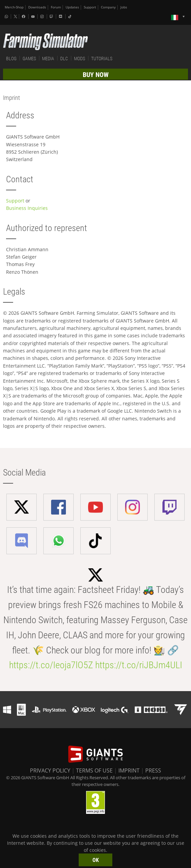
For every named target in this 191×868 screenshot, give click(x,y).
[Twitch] (52, 16)
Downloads (37, 7)
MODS (80, 59)
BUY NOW (96, 75)
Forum (56, 7)
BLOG (11, 59)
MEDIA (48, 59)
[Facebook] (24, 16)
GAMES (29, 59)
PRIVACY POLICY (50, 770)
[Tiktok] (71, 16)
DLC (64, 59)
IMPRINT (129, 770)
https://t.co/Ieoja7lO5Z (51, 665)
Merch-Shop (14, 7)
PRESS (153, 770)
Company (108, 7)
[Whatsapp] (7, 16)
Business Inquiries (27, 208)
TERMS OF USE (94, 770)
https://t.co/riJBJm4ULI (139, 665)
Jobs (124, 7)
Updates (72, 7)
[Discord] (61, 16)
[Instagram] (43, 16)
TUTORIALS (102, 59)
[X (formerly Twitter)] (15, 16)
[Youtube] (34, 16)
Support (90, 7)
